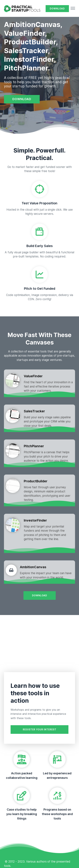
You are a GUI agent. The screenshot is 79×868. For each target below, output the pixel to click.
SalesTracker (34, 411)
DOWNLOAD (57, 9)
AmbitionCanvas (33, 567)
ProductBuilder (36, 481)
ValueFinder (33, 376)
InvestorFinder (35, 520)
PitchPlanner (34, 446)
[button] (73, 9)
